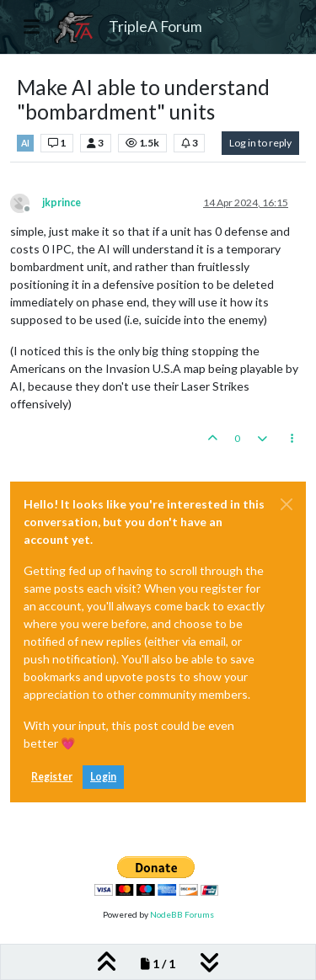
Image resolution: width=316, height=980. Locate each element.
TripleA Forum (155, 27)
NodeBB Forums (182, 914)
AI (25, 143)
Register (52, 777)
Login (103, 777)
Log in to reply (260, 143)
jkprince (62, 202)
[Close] (287, 504)
